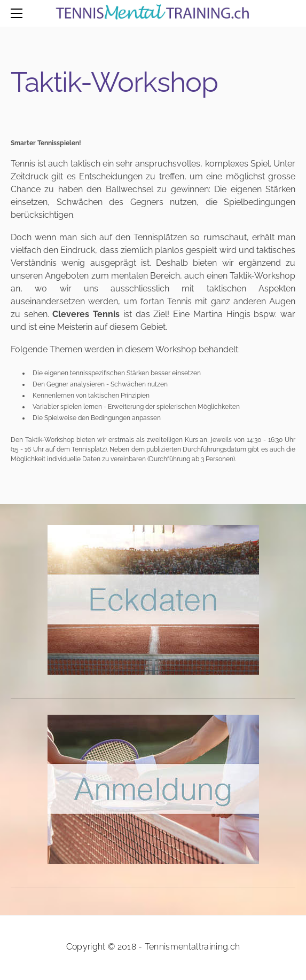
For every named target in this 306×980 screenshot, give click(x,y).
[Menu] (19, 13)
